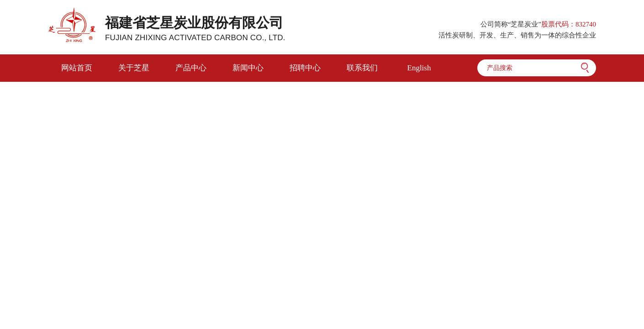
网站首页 (77, 68)
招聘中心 (305, 68)
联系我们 (362, 68)
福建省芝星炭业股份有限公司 (195, 29)
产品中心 (191, 68)
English (419, 68)
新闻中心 (248, 68)
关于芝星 (134, 68)
